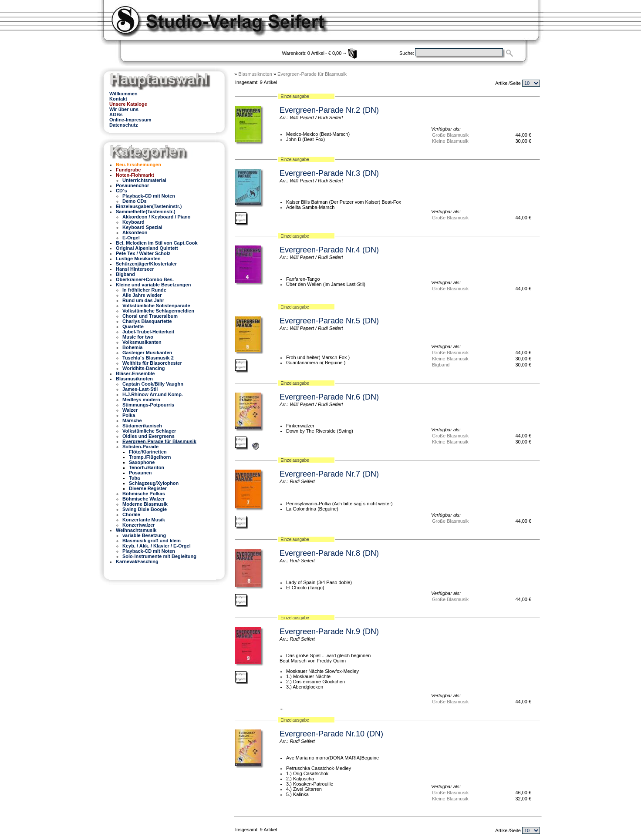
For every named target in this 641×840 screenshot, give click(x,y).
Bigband (441, 365)
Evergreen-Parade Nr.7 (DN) (329, 474)
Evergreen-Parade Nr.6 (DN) (329, 397)
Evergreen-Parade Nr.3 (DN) (329, 173)
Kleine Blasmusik (450, 141)
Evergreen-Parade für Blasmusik (312, 74)
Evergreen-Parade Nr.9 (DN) (329, 632)
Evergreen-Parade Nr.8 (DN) (329, 553)
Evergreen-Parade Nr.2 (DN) (329, 110)
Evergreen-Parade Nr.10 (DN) (331, 734)
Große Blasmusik (450, 135)
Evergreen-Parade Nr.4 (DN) (329, 250)
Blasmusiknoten (255, 74)
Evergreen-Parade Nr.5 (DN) (329, 321)
